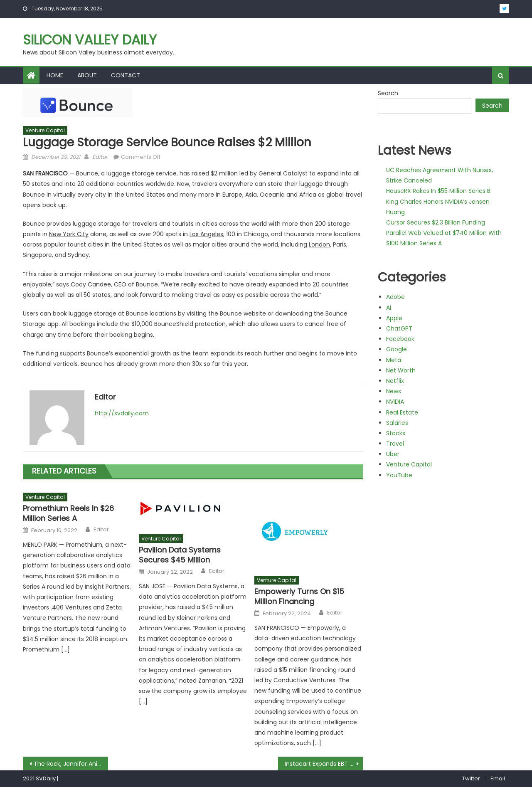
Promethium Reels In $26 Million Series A (68, 513)
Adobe (395, 297)
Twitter (471, 778)
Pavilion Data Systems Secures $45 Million (180, 555)
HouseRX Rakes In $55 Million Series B (438, 191)
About (87, 75)
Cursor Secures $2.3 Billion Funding (436, 222)
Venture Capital (45, 130)
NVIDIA (395, 402)
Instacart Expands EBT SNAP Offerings (324, 764)
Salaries (397, 423)
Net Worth (401, 370)
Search (388, 93)
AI (389, 308)
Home (55, 75)
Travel (395, 444)
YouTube (399, 475)
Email (498, 778)
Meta (394, 360)
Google (397, 349)
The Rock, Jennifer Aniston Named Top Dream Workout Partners (71, 764)
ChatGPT (399, 328)
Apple (394, 318)
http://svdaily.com (122, 413)
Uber (393, 454)
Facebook (400, 339)
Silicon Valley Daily (90, 40)
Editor (100, 157)
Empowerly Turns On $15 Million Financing (299, 596)
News (394, 391)
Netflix (395, 381)
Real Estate (402, 412)
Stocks (396, 433)
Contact (126, 75)
